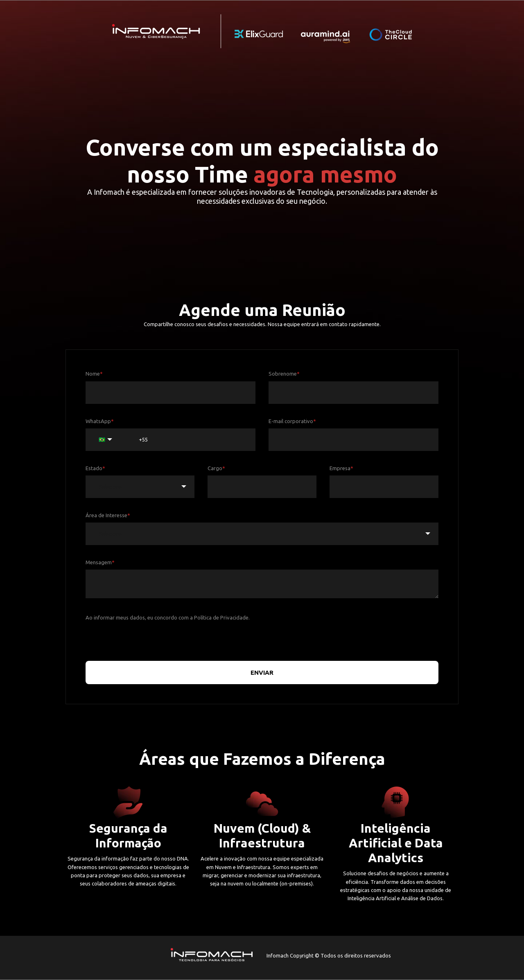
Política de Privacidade (221, 617)
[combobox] (140, 487)
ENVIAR (262, 672)
